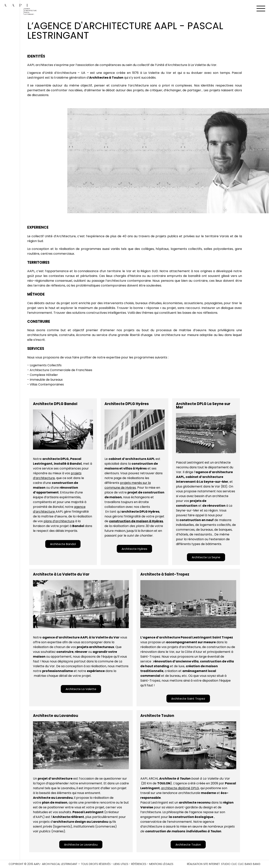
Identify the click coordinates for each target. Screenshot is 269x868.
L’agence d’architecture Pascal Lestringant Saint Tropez (187, 637)
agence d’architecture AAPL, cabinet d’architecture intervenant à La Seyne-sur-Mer (204, 477)
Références (139, 864)
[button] (63, 544)
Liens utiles (121, 864)
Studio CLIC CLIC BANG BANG (241, 864)
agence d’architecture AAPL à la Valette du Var (81, 637)
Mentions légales (161, 864)
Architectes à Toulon (106, 78)
